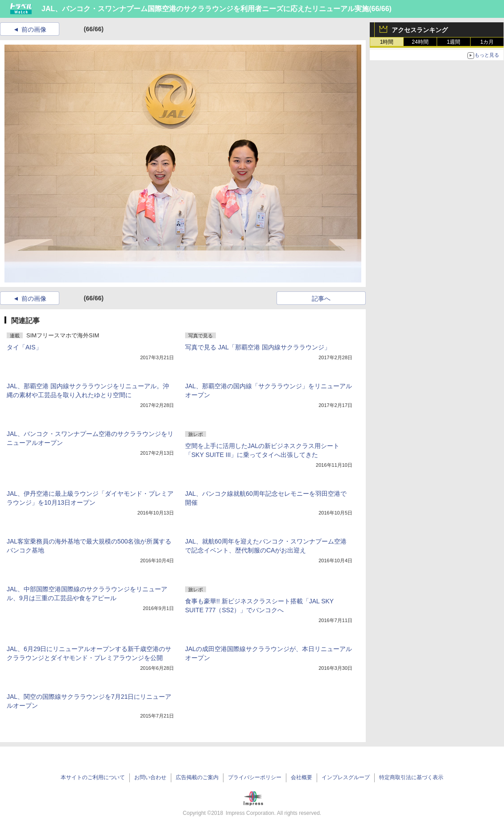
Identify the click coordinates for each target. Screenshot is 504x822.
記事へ (321, 299)
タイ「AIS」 (24, 347)
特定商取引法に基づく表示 (411, 777)
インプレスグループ (346, 777)
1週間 (454, 42)
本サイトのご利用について (93, 777)
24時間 (420, 42)
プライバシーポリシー (255, 777)
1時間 (387, 42)
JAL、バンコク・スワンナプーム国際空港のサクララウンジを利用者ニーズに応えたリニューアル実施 (205, 9)
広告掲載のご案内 (197, 777)
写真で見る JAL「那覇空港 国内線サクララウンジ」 (258, 347)
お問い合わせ (150, 777)
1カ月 (487, 42)
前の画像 (34, 29)
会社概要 (302, 777)
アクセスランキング (420, 30)
